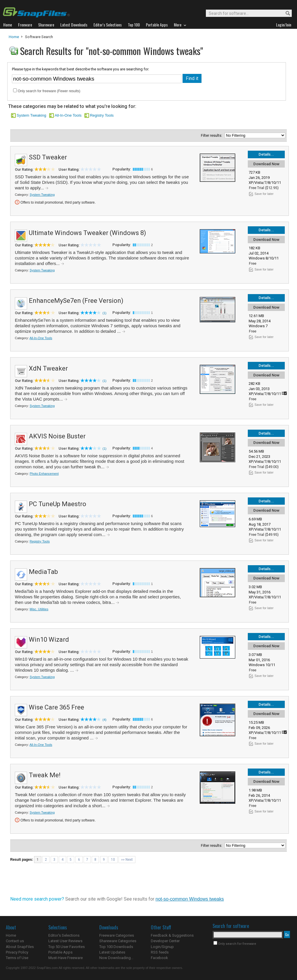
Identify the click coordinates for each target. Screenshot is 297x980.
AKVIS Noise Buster (57, 436)
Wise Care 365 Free (56, 707)
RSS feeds (160, 952)
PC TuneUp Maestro (58, 504)
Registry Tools (102, 115)
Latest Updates (112, 952)
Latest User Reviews (65, 941)
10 (113, 860)
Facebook (159, 958)
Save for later (264, 194)
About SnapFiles (20, 947)
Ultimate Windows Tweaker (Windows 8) (87, 233)
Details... (266, 154)
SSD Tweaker (48, 157)
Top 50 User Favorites (67, 947)
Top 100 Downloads (116, 947)
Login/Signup (162, 947)
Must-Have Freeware (66, 958)
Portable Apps (60, 952)
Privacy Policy (17, 952)
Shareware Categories (118, 941)
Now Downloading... (116, 958)
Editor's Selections (64, 935)
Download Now (266, 164)
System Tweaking (31, 115)
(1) (104, 313)
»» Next (127, 860)
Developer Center (165, 941)
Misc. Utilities (39, 609)
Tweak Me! (45, 775)
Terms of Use (17, 958)
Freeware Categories (117, 935)
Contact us (15, 941)
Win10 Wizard (49, 640)
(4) (104, 720)
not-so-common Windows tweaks (190, 899)
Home (14, 37)
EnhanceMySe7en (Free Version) (76, 301)
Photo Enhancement (44, 474)
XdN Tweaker (48, 368)
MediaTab (43, 572)
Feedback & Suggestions (172, 935)
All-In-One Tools (68, 115)
